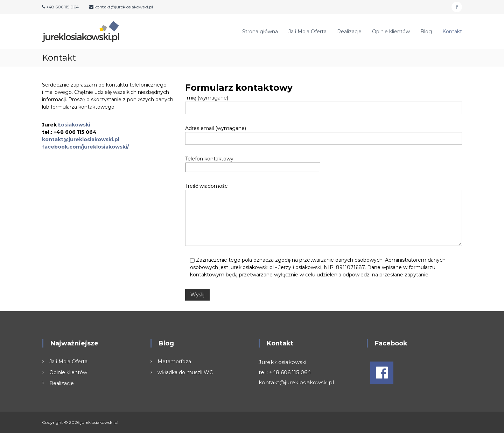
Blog (426, 32)
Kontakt (452, 32)
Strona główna (260, 32)
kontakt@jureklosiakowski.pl (81, 139)
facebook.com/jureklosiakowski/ (85, 147)
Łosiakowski (74, 125)
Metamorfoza (174, 362)
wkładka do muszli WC (185, 372)
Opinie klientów (391, 32)
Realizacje (349, 32)
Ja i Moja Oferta (307, 32)
